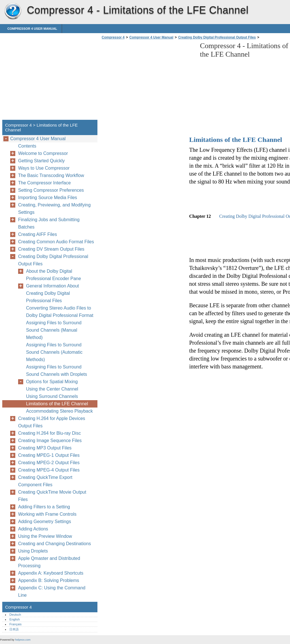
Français (15, 624)
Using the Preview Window (45, 536)
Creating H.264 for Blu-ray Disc (49, 433)
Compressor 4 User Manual (32, 29)
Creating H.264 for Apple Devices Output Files (52, 422)
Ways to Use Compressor (44, 168)
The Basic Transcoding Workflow (51, 175)
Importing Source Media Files (48, 198)
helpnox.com (23, 640)
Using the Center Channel (52, 389)
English (15, 619)
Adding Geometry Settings (45, 522)
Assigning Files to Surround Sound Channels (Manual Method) (54, 330)
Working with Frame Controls (47, 514)
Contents (27, 146)
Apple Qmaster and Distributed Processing (49, 562)
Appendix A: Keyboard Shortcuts (51, 573)
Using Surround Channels (52, 396)
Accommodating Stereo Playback (59, 411)
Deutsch (15, 615)
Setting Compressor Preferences (51, 190)
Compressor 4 (13, 11)
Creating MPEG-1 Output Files (49, 455)
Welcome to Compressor (43, 153)
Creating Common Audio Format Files (56, 242)
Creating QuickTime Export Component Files (45, 481)
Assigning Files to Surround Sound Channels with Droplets (56, 371)
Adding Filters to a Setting (44, 507)
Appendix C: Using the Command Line (52, 591)
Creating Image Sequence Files (50, 441)
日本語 (14, 629)
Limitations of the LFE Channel (57, 404)
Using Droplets (33, 551)
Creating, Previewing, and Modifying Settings (54, 209)
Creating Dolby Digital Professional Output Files (217, 37)
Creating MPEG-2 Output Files (49, 463)
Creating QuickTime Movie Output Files (52, 496)
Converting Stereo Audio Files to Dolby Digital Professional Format (60, 312)
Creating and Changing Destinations (55, 544)
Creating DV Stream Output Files (51, 249)
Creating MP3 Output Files (45, 448)
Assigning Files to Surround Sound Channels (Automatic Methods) (54, 352)
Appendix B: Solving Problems (49, 580)
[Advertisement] (148, 81)
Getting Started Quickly (41, 161)
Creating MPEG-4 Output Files (49, 470)
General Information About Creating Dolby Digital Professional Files (53, 293)
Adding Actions (33, 529)
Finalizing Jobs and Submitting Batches (49, 223)
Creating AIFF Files (38, 234)
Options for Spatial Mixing (52, 382)
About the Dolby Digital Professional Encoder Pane (54, 275)
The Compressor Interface (44, 183)
